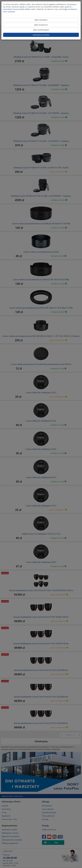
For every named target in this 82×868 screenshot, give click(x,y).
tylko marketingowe (41, 30)
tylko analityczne (41, 25)
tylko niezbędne (41, 20)
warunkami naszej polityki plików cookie (19, 9)
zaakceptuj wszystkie (41, 35)
